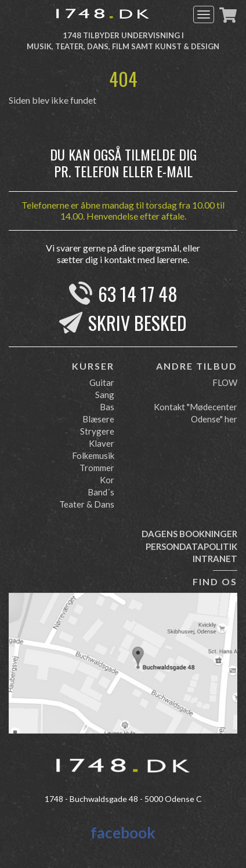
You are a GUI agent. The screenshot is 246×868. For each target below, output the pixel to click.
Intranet (215, 559)
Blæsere (98, 419)
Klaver (102, 443)
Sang (105, 395)
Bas (107, 407)
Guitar (102, 382)
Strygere (97, 431)
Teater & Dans (87, 504)
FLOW (225, 382)
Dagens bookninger (189, 534)
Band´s (101, 492)
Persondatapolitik (191, 546)
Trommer (97, 468)
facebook (123, 833)
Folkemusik (93, 455)
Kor (107, 480)
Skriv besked (138, 322)
